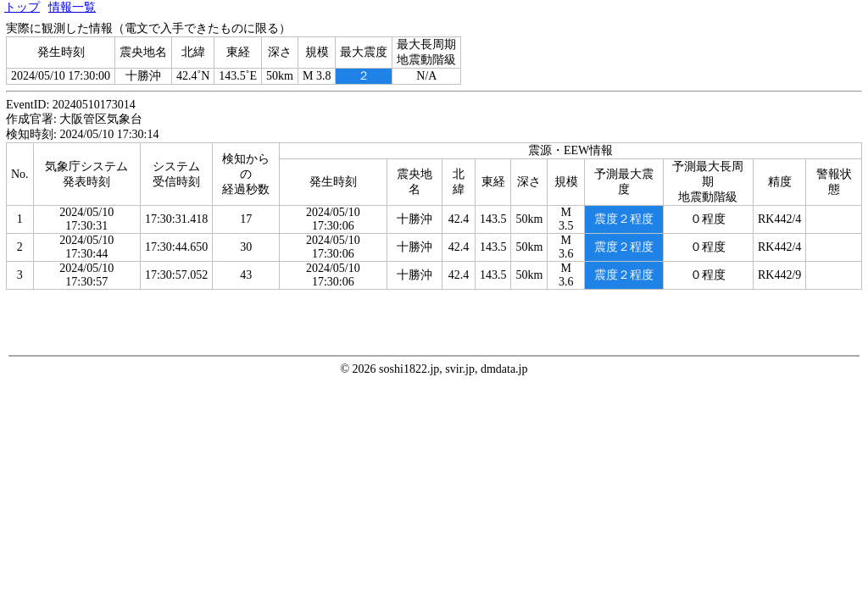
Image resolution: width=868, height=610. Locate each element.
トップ (22, 7)
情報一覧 (72, 7)
